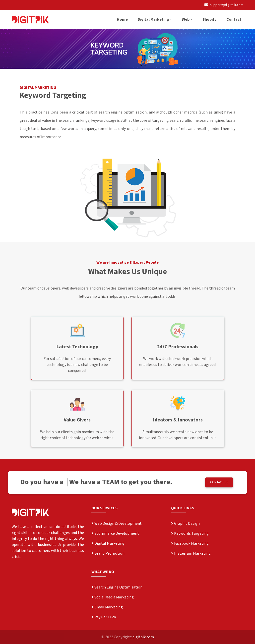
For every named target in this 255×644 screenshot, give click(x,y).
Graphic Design (185, 524)
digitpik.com (143, 637)
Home (122, 19)
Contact (234, 19)
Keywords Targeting (190, 533)
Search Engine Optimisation (117, 587)
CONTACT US (219, 482)
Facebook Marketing (190, 543)
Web (186, 19)
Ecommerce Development (115, 533)
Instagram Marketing (191, 553)
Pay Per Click (104, 617)
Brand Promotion (108, 553)
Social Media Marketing (113, 597)
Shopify (209, 19)
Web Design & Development (117, 524)
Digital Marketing (153, 19)
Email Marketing (107, 607)
